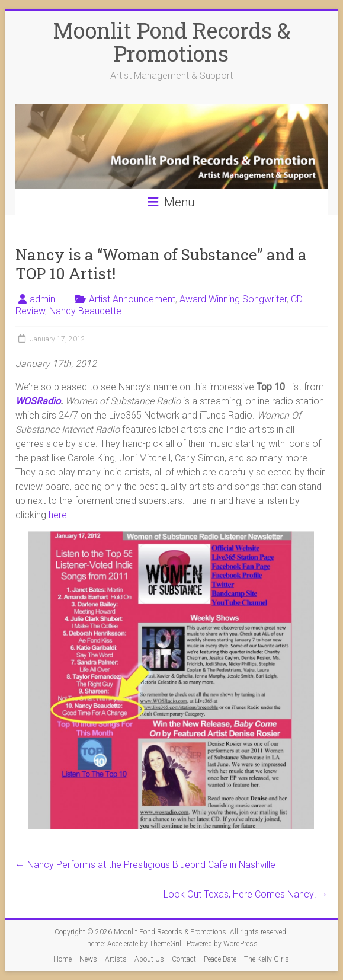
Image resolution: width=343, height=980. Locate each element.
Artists (116, 959)
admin (42, 299)
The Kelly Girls (267, 959)
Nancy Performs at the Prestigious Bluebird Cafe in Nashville (145, 865)
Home (62, 959)
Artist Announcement (132, 299)
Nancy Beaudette (85, 311)
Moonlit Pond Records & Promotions (171, 42)
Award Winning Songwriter (233, 299)
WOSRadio (38, 401)
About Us (149, 959)
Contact (184, 959)
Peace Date (220, 959)
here (58, 515)
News (88, 959)
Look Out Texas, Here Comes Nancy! (246, 894)
